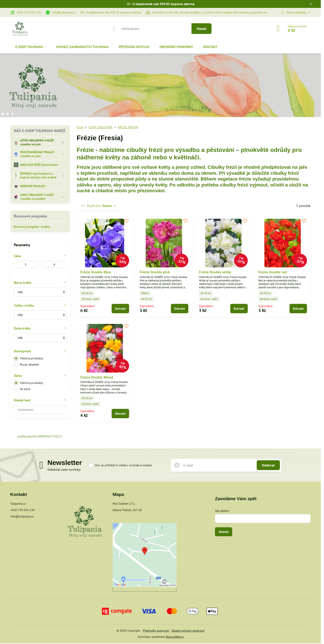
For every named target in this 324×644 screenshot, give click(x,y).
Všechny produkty (28, 358)
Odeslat (224, 532)
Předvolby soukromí (156, 631)
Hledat (202, 29)
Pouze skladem (26, 365)
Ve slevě (22, 389)
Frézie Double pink (155, 272)
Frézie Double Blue (96, 272)
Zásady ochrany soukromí (188, 631)
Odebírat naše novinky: (64, 469)
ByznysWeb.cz (175, 637)
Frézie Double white (215, 272)
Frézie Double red (273, 272)
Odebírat (268, 465)
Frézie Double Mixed (97, 377)
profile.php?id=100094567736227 (40, 436)
